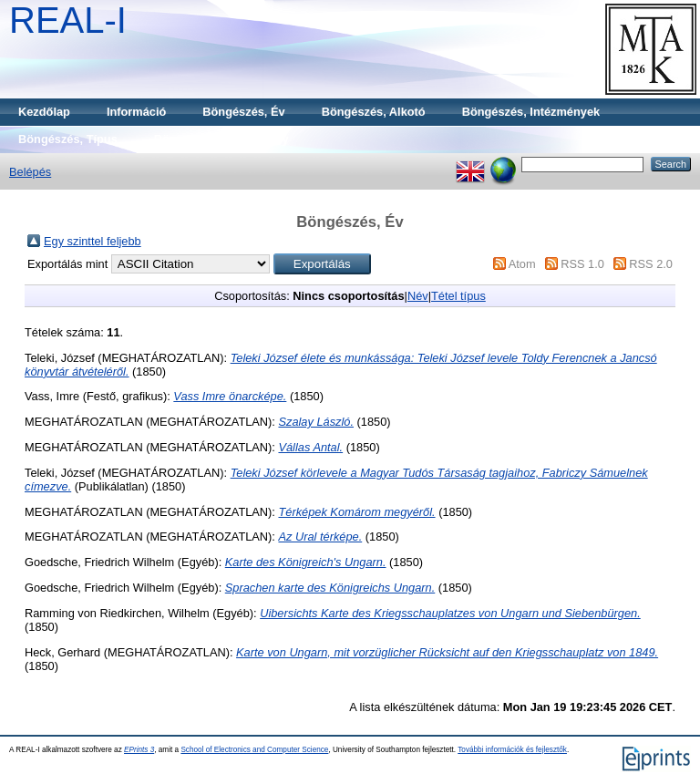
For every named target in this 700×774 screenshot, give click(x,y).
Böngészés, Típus (68, 139)
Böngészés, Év (243, 112)
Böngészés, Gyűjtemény (221, 139)
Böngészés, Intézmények (531, 112)
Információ (136, 112)
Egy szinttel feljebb (93, 241)
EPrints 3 (139, 750)
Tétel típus (458, 296)
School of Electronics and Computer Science (254, 750)
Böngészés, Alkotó (374, 112)
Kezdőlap (44, 112)
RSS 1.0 (582, 264)
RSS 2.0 (651, 264)
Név (418, 296)
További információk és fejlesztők (512, 750)
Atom (522, 264)
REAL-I (68, 20)
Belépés (30, 172)
